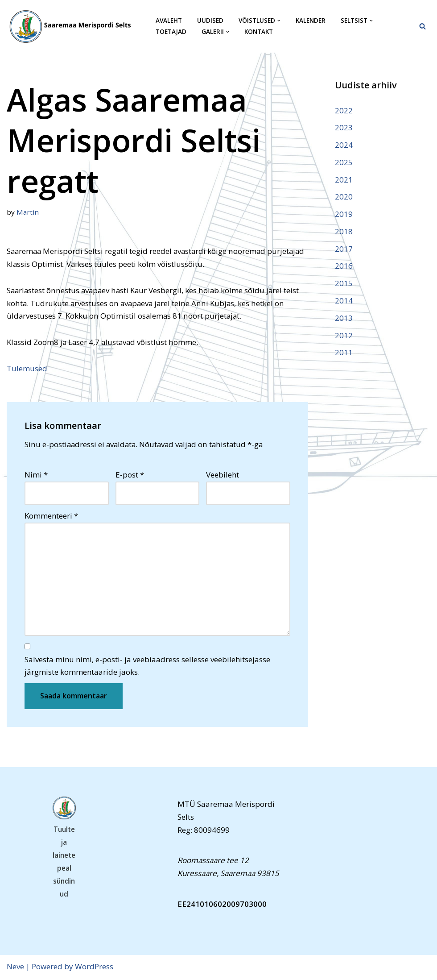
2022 (344, 110)
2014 (344, 301)
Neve (15, 968)
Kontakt (259, 32)
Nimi (36, 475)
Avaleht (169, 21)
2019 (344, 214)
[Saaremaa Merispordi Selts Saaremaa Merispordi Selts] (74, 26)
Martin (28, 212)
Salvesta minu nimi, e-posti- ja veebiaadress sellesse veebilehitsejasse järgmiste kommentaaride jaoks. (147, 667)
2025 (344, 162)
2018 (344, 232)
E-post (130, 475)
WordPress (94, 968)
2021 (344, 180)
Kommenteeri (51, 516)
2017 (344, 249)
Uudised (210, 21)
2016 (344, 267)
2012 (344, 336)
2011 (344, 353)
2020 (344, 197)
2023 (344, 127)
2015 (344, 284)
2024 (344, 145)
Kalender (311, 21)
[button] (279, 21)
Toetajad (171, 32)
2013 (344, 318)
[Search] (423, 26)
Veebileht (223, 475)
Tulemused (27, 369)
